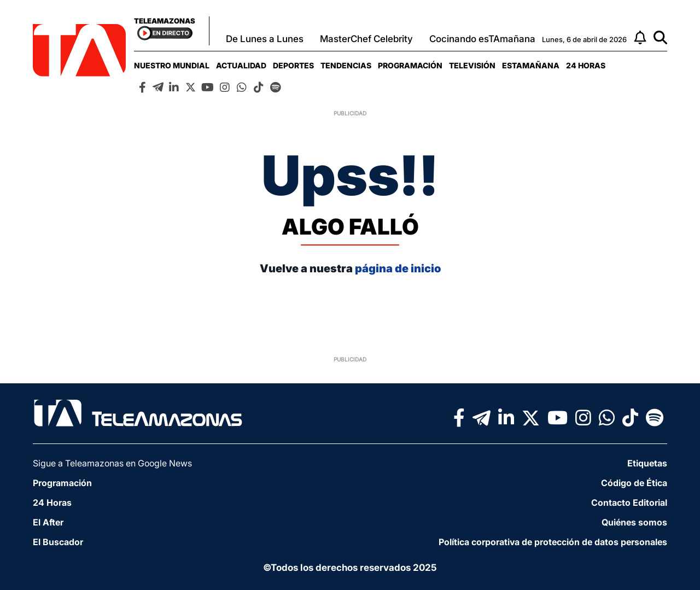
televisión (472, 65)
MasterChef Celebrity (366, 39)
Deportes (293, 65)
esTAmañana (531, 65)
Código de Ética (634, 483)
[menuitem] (172, 65)
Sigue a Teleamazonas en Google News (112, 463)
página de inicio (398, 268)
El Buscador (58, 542)
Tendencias (346, 65)
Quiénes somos (634, 522)
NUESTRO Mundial (172, 65)
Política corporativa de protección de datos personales (553, 542)
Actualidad (241, 65)
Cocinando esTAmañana (482, 39)
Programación (410, 65)
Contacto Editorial (629, 503)
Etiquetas (647, 463)
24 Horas (586, 65)
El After (48, 522)
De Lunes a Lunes (265, 39)
